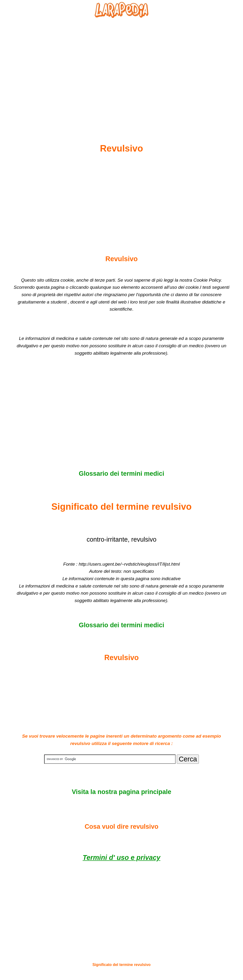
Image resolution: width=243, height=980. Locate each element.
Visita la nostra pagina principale (121, 792)
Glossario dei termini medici (121, 474)
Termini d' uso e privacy (121, 857)
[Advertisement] (121, 69)
